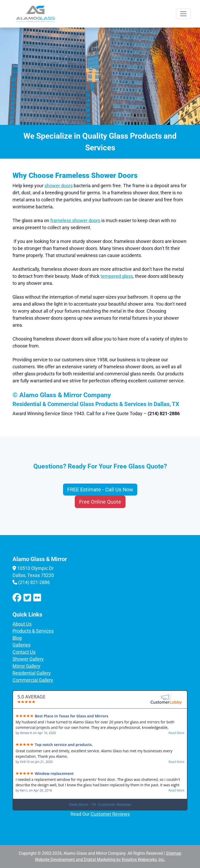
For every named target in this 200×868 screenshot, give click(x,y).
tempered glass (117, 276)
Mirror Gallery (26, 666)
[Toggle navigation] (183, 14)
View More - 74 (100, 804)
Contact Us (24, 652)
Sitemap (174, 853)
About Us (22, 624)
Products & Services (33, 631)
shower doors (59, 186)
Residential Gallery (32, 673)
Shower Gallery (28, 659)
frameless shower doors (75, 220)
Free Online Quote (100, 502)
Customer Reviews (110, 814)
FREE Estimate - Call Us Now (100, 490)
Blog (17, 638)
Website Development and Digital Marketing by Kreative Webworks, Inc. (100, 860)
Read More (176, 733)
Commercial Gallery (33, 680)
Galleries (21, 645)
